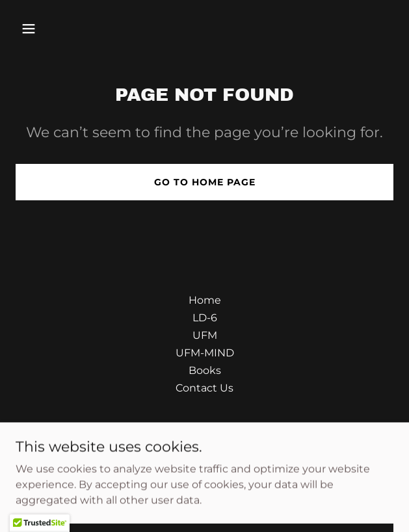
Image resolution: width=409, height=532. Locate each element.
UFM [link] (205, 335)
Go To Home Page (205, 182)
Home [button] (205, 300)
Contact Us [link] (204, 388)
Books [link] (205, 370)
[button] (59, 29)
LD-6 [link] (205, 318)
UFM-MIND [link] (205, 353)
